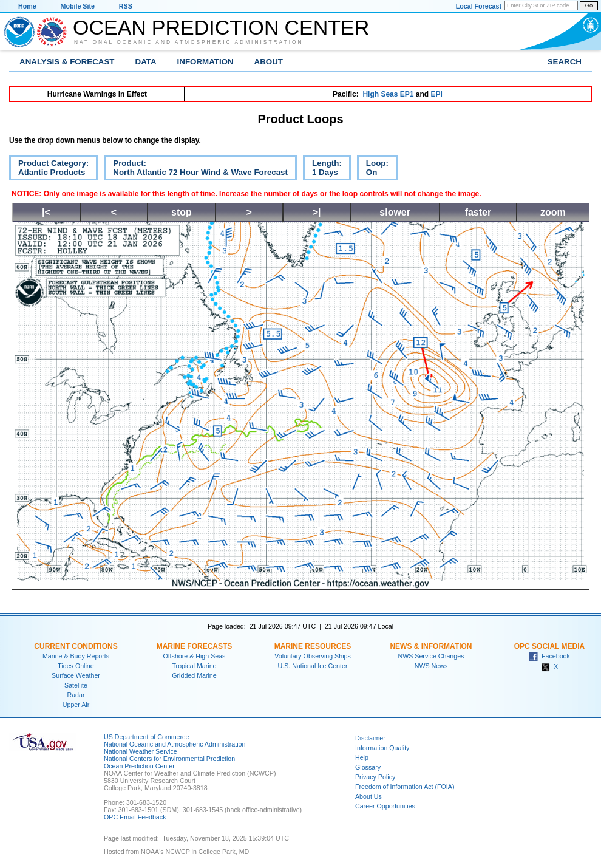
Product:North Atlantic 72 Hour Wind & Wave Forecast (196, 169)
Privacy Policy (375, 777)
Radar (76, 695)
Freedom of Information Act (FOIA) (405, 787)
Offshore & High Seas (195, 656)
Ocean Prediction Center (221, 27)
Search (565, 62)
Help (362, 757)
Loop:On (373, 169)
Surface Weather (76, 675)
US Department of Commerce (146, 737)
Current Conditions (76, 646)
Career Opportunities (385, 806)
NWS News (431, 666)
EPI (436, 94)
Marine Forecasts (195, 646)
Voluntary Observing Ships (313, 656)
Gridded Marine (194, 675)
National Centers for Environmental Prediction (169, 759)
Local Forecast (479, 6)
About (269, 62)
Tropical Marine (194, 666)
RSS (126, 6)
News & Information (431, 646)
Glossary (368, 767)
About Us (368, 796)
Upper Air (76, 705)
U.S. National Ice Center (313, 666)
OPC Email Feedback (135, 817)
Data (146, 62)
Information (205, 62)
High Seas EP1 (388, 94)
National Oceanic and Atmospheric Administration (189, 42)
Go (589, 5)
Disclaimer (370, 738)
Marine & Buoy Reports (76, 656)
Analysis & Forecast (67, 62)
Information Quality (382, 748)
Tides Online (76, 666)
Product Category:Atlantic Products (49, 169)
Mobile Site (78, 6)
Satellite (76, 685)
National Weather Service (141, 751)
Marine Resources (313, 646)
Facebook (549, 656)
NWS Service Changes (431, 656)
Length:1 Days (322, 169)
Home (27, 6)
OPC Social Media (549, 646)
